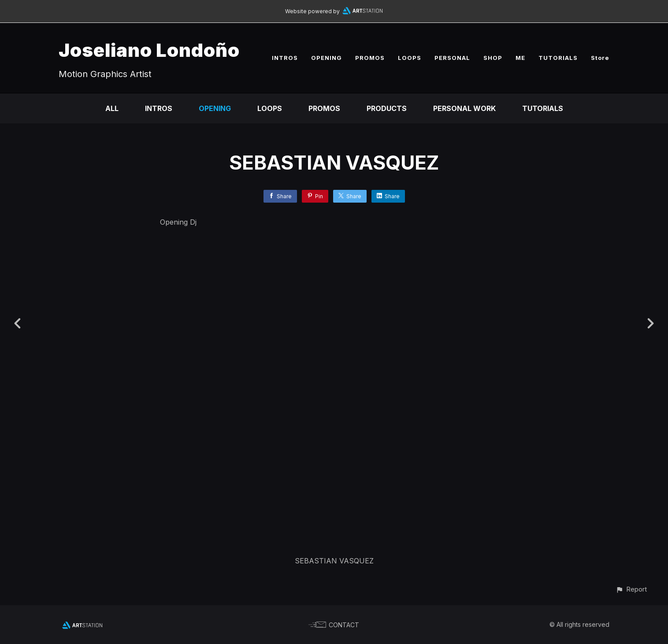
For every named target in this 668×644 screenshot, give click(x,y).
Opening (215, 108)
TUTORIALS (558, 58)
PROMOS (370, 58)
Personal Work (464, 108)
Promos (324, 108)
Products (387, 108)
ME (520, 58)
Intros (159, 108)
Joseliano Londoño (149, 50)
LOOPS (410, 58)
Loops (270, 108)
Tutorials (543, 108)
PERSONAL (452, 58)
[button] (631, 589)
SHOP (493, 58)
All (112, 108)
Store (600, 58)
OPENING (327, 58)
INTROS (285, 58)
